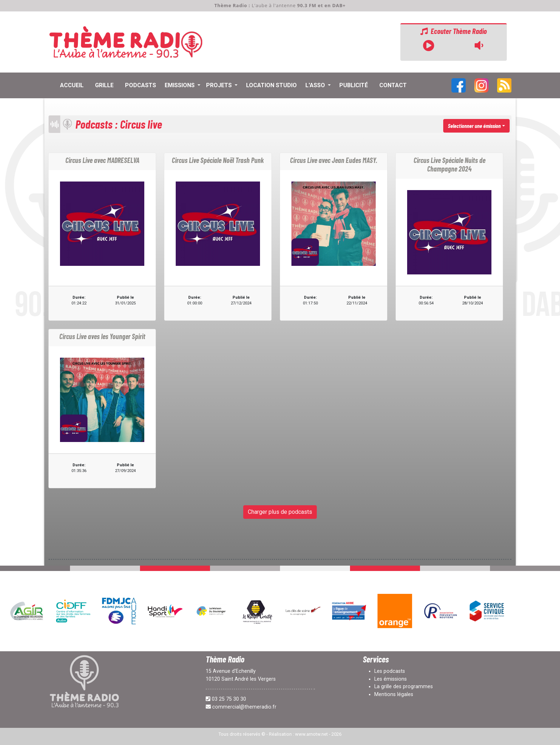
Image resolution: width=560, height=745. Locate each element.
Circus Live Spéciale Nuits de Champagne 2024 (449, 164)
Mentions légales (394, 694)
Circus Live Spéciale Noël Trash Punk (218, 160)
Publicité (354, 85)
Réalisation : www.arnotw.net (298, 734)
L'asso (316, 85)
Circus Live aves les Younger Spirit (102, 336)
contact (393, 85)
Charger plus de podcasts (280, 512)
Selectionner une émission (474, 126)
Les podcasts (390, 671)
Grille (104, 85)
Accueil (72, 85)
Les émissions (391, 679)
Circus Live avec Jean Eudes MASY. (334, 160)
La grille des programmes (404, 687)
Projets (220, 85)
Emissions (180, 85)
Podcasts (141, 85)
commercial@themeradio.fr (244, 707)
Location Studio (271, 85)
